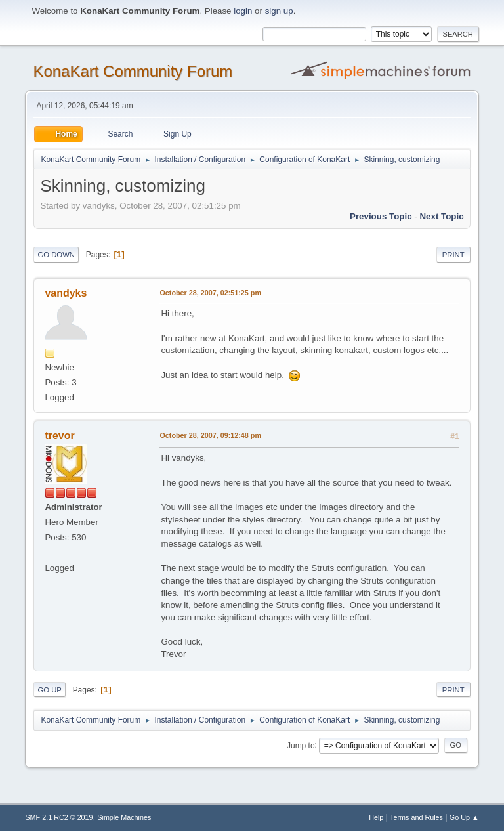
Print (453, 255)
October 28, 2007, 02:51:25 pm (210, 293)
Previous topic (381, 216)
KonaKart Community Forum (133, 71)
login (243, 11)
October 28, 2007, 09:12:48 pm (210, 435)
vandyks (66, 293)
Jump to (301, 745)
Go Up (50, 690)
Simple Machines (124, 817)
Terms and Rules (416, 817)
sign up (279, 11)
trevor (59, 436)
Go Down (56, 255)
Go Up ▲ (464, 817)
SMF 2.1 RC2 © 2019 (59, 817)
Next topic (441, 216)
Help (376, 817)
